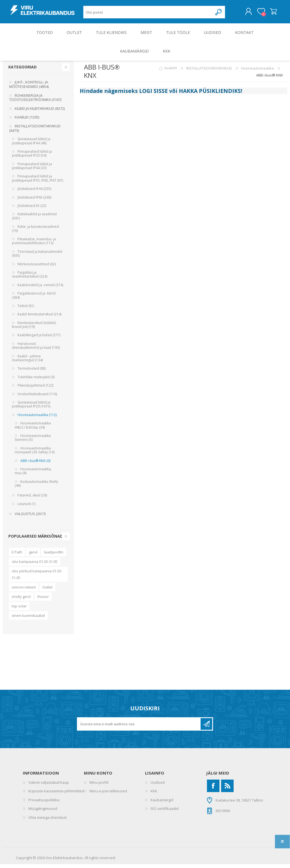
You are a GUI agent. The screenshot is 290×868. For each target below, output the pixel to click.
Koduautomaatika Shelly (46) (36, 487)
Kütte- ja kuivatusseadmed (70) (35, 232)
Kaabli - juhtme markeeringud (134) (27, 362)
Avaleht (171, 72)
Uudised (158, 786)
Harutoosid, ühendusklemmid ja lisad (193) (36, 349)
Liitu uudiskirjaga (206, 728)
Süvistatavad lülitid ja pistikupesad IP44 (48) (31, 145)
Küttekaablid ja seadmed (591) (34, 220)
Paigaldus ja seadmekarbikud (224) (30, 278)
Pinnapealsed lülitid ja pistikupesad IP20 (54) (32, 157)
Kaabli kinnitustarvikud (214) (39, 318)
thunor (43, 600)
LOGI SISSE (153, 95)
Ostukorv (268, 14)
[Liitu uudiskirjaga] (139, 728)
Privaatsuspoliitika (44, 804)
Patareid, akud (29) (32, 499)
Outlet (47, 591)
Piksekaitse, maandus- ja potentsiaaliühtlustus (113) (34, 245)
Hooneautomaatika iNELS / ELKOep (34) (33, 429)
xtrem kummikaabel (28, 619)
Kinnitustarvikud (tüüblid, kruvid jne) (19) (34, 329)
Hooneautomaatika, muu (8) (33, 475)
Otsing (219, 14)
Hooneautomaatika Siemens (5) (33, 442)
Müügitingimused (43, 812)
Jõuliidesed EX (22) (32, 210)
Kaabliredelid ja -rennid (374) (40, 289)
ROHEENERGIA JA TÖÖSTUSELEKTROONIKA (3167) (35, 102)
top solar (19, 610)
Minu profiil (99, 786)
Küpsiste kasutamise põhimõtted (56, 795)
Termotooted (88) (32, 372)
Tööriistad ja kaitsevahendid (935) (37, 257)
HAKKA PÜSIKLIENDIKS (210, 95)
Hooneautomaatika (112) (37, 419)
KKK (154, 795)
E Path (17, 556)
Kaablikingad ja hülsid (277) (39, 339)
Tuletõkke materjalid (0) (36, 381)
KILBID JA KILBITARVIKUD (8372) (40, 112)
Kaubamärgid (162, 804)
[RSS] (227, 790)
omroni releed (24, 591)
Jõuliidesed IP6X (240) (34, 201)
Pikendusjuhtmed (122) (35, 389)
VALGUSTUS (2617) (30, 518)
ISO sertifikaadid (165, 812)
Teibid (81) (26, 310)
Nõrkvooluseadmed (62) (37, 268)
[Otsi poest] (148, 14)
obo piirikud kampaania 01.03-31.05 (37, 578)
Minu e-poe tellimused (108, 795)
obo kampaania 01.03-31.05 (35, 565)
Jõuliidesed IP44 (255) (34, 193)
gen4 (33, 556)
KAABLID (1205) (27, 121)
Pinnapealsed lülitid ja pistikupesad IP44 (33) (32, 170)
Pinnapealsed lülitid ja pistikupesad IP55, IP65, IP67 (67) (37, 182)
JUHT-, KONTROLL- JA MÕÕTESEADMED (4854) (29, 88)
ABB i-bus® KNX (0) (35, 465)
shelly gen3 (21, 600)
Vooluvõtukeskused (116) (37, 398)
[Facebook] (213, 790)
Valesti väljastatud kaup (49, 786)
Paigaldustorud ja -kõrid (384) (34, 299)
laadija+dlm (54, 556)
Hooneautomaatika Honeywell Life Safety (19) (35, 454)
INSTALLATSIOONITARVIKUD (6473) (35, 132)
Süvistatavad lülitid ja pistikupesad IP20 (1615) (31, 408)
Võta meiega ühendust (47, 821)
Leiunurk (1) (27, 508)
